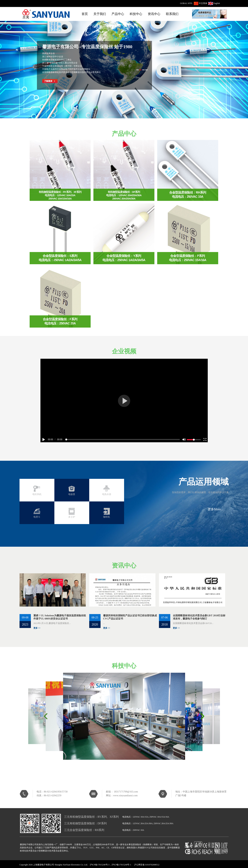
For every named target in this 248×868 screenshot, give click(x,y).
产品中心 (118, 14)
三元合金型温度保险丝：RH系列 (84, 830)
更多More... (215, 509)
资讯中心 (154, 14)
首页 (85, 14)
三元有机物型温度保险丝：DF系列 (85, 823)
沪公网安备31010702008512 (147, 865)
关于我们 (100, 14)
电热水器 (107, 494)
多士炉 (72, 517)
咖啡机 (107, 517)
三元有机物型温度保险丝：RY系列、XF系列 (91, 817)
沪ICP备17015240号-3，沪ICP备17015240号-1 (110, 865)
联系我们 (172, 14)
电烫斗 (37, 517)
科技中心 (136, 14)
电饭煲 (72, 494)
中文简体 (203, 3)
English (217, 3)
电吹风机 (37, 494)
